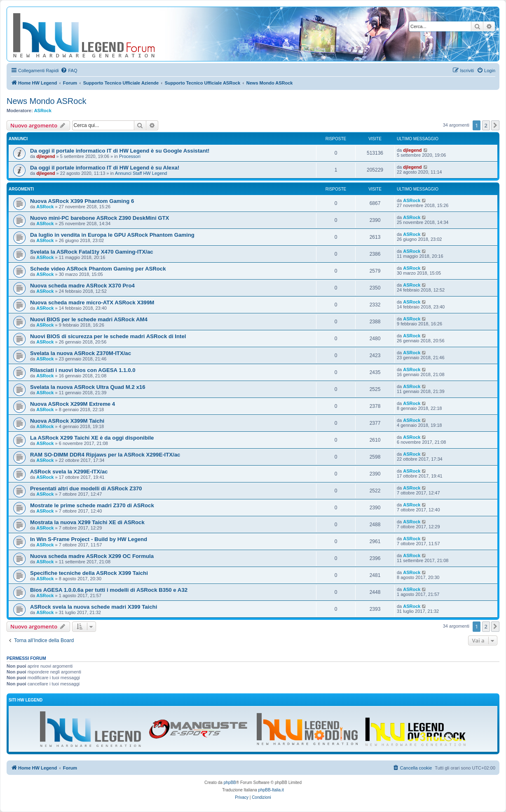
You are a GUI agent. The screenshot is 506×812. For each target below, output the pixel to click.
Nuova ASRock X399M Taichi (67, 421)
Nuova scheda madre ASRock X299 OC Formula (92, 556)
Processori (130, 156)
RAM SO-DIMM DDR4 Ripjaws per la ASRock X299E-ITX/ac (105, 455)
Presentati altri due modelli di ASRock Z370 (86, 488)
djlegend (46, 156)
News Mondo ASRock (46, 101)
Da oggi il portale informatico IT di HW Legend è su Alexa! (105, 168)
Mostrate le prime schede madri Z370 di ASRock (92, 505)
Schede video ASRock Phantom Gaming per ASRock (98, 269)
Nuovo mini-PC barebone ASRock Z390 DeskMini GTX (100, 218)
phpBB (230, 783)
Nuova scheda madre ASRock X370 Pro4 (82, 286)
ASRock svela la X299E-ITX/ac (69, 472)
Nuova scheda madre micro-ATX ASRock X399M (92, 302)
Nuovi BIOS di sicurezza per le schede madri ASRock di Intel (108, 336)
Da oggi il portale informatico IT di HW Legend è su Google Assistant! (120, 151)
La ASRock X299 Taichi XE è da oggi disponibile (92, 438)
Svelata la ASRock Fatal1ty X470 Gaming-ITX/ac (92, 252)
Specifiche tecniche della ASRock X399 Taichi (89, 573)
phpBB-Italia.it (271, 790)
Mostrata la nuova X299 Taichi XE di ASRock (87, 522)
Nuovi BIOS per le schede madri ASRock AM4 (89, 319)
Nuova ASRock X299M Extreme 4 (73, 404)
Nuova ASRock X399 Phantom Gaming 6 (82, 201)
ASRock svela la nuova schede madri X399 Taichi (94, 607)
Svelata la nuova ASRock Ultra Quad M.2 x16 (88, 387)
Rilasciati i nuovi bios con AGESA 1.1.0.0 (83, 370)
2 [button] (486, 125)
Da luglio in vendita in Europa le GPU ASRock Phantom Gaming (112, 235)
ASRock (43, 111)
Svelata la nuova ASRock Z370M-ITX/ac (81, 353)
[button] (495, 125)
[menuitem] (69, 71)
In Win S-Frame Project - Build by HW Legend (89, 539)
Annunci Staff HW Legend (141, 173)
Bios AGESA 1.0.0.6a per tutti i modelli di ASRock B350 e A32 (109, 590)
